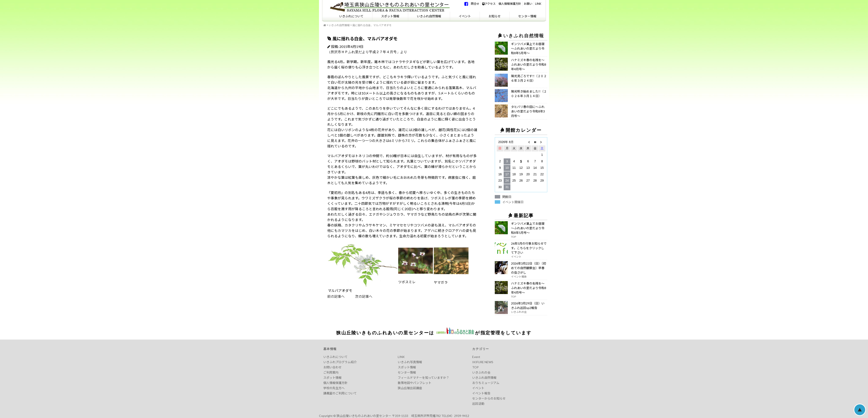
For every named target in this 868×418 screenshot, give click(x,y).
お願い (528, 4)
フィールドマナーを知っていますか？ (423, 378)
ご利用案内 (331, 372)
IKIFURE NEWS (483, 362)
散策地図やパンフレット (415, 383)
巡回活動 (478, 404)
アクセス (489, 4)
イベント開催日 (513, 202)
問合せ (475, 4)
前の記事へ (336, 296)
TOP (475, 367)
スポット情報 (390, 16)
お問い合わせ (332, 367)
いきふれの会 (481, 372)
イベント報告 (481, 393)
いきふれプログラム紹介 (340, 362)
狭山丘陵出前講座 (410, 388)
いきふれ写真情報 (410, 362)
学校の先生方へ (334, 388)
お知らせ (495, 16)
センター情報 (527, 16)
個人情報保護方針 (510, 4)
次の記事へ (358, 296)
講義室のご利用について (340, 393)
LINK (538, 4)
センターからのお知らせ (489, 398)
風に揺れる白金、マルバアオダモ (372, 25)
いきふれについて (351, 16)
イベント (465, 16)
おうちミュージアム (486, 383)
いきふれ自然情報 (429, 16)
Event (476, 357)
